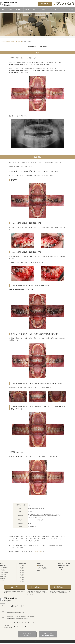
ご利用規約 (61, 567)
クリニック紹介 (4, 567)
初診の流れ (3, 578)
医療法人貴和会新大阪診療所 (27, 634)
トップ (4, 9)
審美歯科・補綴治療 (43, 569)
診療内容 (35, 9)
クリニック (53, 9)
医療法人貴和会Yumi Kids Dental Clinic (48, 634)
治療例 (11, 9)
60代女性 (22, 576)
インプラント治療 (42, 567)
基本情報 (3, 569)
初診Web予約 (45, 3)
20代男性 (22, 565)
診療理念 (19, 9)
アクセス (63, 9)
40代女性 (22, 567)
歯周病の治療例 (23, 564)
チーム (27, 9)
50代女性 (22, 569)
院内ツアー (4, 574)
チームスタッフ (4, 566)
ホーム (2, 564)
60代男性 (22, 571)
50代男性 (22, 574)
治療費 (43, 9)
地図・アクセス (5, 573)
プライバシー (61, 569)
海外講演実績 (3, 576)
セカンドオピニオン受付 (64, 564)
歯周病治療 (41, 565)
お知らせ (2, 580)
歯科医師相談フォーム (63, 566)
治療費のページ (38, 552)
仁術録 (71, 9)
